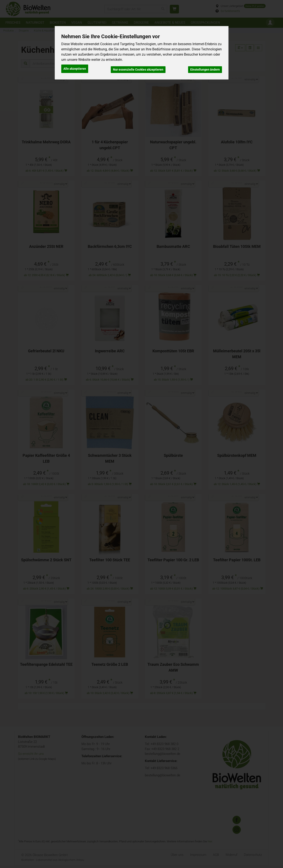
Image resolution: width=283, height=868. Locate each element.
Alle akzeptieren (75, 68)
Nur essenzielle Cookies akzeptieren (138, 68)
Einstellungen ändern (205, 68)
